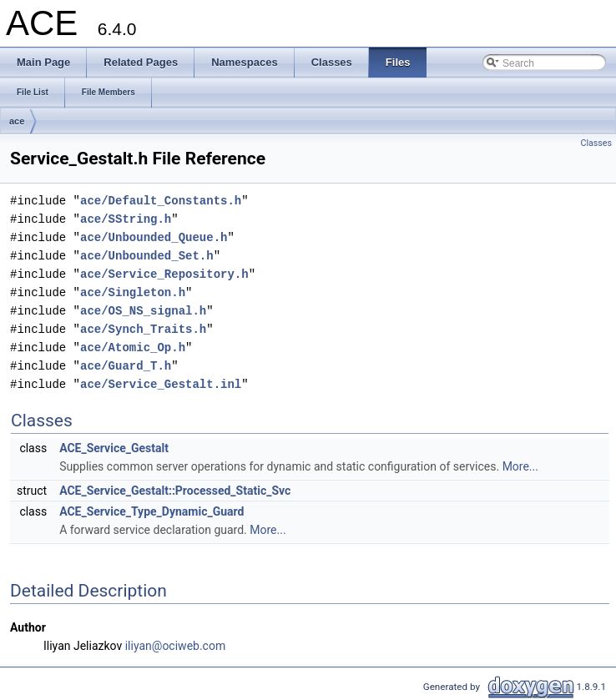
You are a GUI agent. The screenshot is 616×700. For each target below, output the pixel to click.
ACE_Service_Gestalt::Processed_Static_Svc (175, 491)
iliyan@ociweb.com (175, 646)
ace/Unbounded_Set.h (147, 256)
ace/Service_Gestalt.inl (161, 384)
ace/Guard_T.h (126, 366)
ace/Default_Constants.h (161, 201)
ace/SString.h (126, 219)
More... (520, 466)
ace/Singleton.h (133, 292)
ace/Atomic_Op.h (133, 347)
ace (17, 121)
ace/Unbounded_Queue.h (154, 237)
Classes (596, 143)
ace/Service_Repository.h (164, 274)
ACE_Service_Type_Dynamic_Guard (151, 511)
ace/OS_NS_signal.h (143, 311)
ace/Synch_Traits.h (143, 329)
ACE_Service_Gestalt (114, 448)
